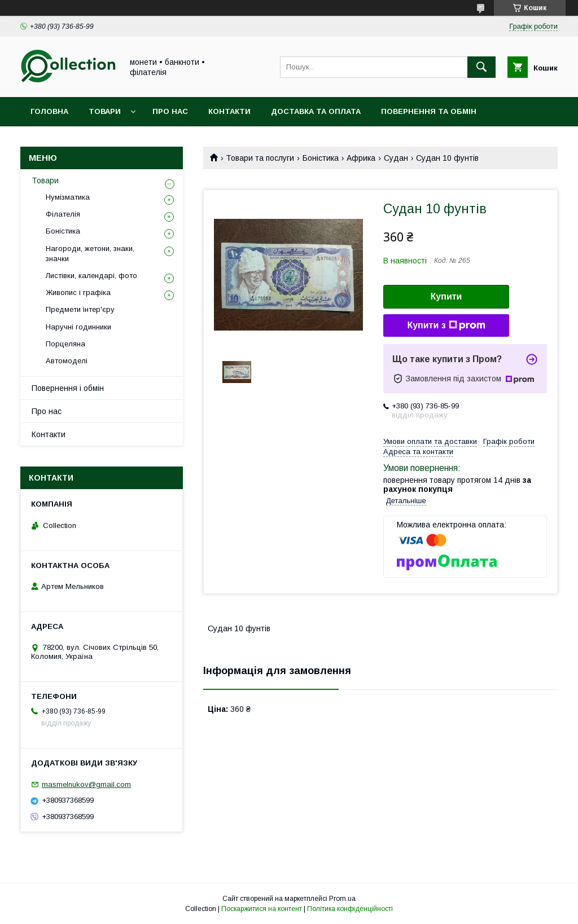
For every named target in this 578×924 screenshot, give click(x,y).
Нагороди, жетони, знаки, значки (90, 254)
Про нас (170, 111)
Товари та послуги (260, 158)
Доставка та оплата (316, 111)
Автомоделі (67, 361)
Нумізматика (68, 197)
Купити (446, 296)
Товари (105, 111)
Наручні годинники (78, 327)
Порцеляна (65, 344)
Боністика (321, 158)
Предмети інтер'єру (80, 309)
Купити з (446, 325)
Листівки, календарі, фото (91, 276)
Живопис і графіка (78, 292)
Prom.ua (342, 899)
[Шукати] (481, 67)
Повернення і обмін (68, 388)
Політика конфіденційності (350, 909)
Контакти (229, 111)
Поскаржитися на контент (262, 909)
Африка (361, 158)
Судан (396, 158)
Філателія (63, 214)
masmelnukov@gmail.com (86, 784)
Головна (49, 111)
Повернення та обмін (429, 111)
